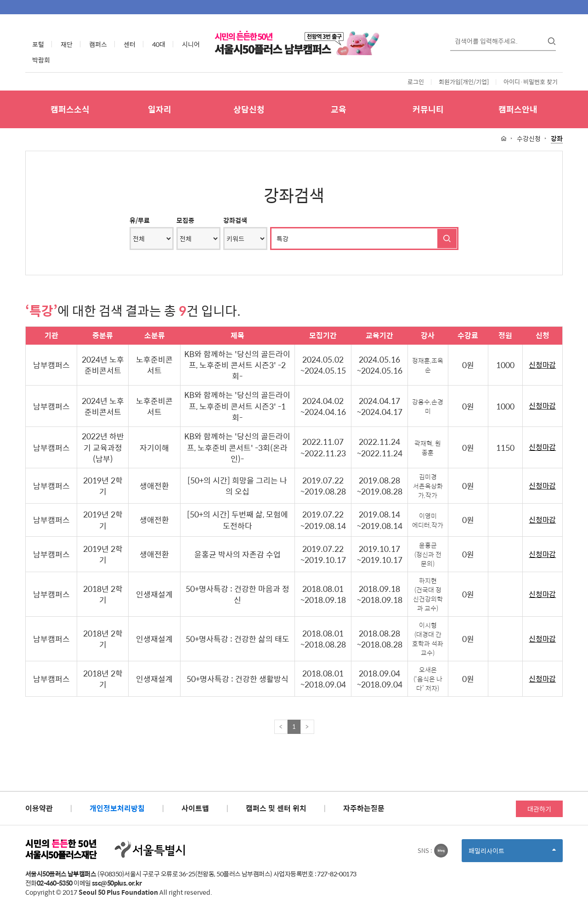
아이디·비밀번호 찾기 (531, 82)
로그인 (416, 82)
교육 (339, 109)
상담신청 (249, 109)
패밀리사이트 (512, 854)
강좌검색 (235, 220)
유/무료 (140, 220)
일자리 (160, 109)
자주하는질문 (364, 808)
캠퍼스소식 (70, 109)
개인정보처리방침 (117, 808)
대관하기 (539, 809)
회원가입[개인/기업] (464, 82)
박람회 (41, 60)
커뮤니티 (428, 109)
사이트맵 (195, 808)
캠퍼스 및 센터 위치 (276, 808)
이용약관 (39, 808)
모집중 (185, 220)
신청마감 (542, 365)
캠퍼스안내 (518, 109)
